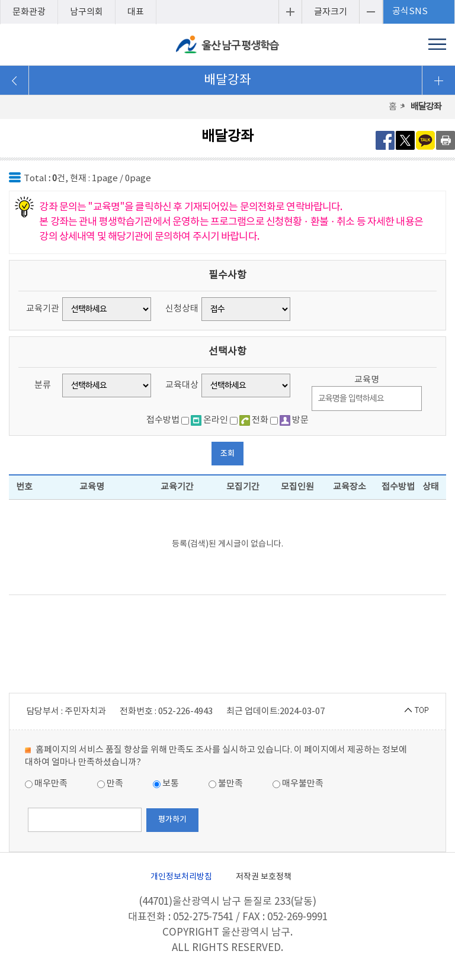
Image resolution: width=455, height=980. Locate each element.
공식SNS (410, 12)
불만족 (226, 784)
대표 (136, 12)
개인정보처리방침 (181, 877)
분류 (43, 385)
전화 (254, 420)
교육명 (367, 380)
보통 (166, 784)
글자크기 (331, 12)
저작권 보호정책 (264, 877)
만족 (110, 784)
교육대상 (182, 385)
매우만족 (46, 784)
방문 (294, 420)
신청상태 (182, 309)
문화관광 (29, 12)
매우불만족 (298, 784)
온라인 (209, 420)
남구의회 (86, 12)
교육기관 (43, 309)
